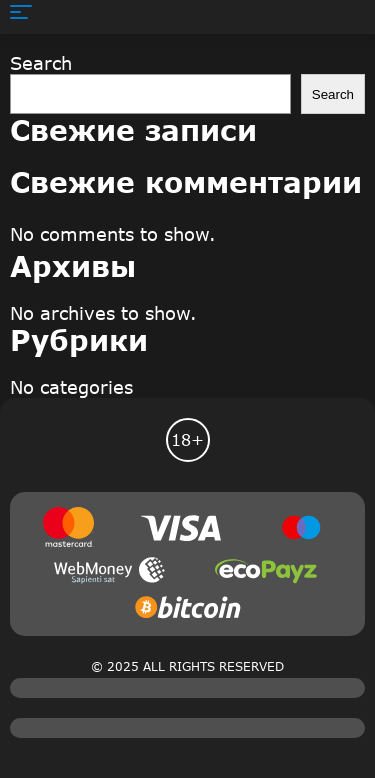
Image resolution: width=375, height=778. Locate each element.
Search (41, 63)
